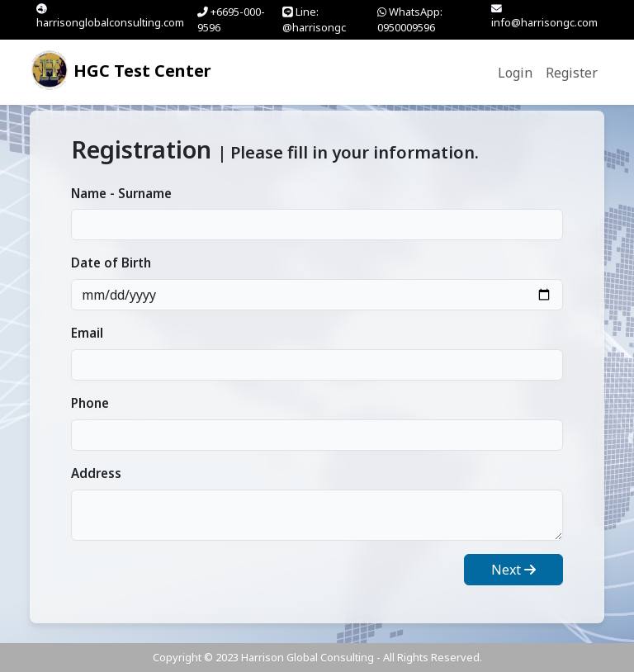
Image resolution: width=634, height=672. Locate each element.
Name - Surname (121, 193)
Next (513, 570)
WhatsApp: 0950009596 (410, 19)
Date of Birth (111, 263)
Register (572, 73)
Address (96, 473)
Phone (90, 403)
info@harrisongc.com (544, 17)
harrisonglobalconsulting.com (110, 17)
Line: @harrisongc (314, 19)
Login (515, 73)
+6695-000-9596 (231, 19)
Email (87, 333)
